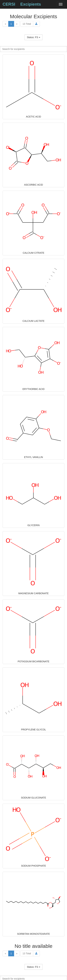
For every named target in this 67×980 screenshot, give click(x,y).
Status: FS (33, 37)
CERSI (9, 4)
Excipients (31, 4)
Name (33, 34)
